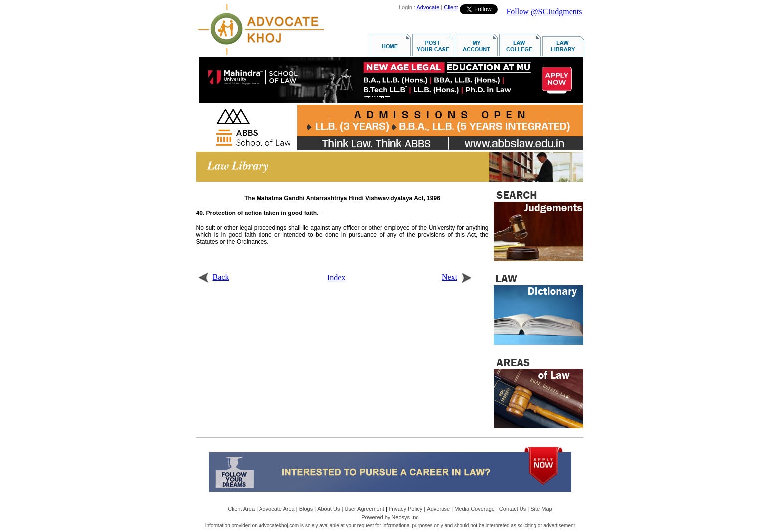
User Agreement (364, 509)
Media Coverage (474, 509)
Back (213, 277)
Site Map (541, 509)
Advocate (428, 7)
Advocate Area (277, 509)
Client (451, 7)
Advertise (438, 509)
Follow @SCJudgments (544, 12)
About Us (328, 509)
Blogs (306, 509)
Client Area (241, 509)
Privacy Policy (405, 509)
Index (336, 277)
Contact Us (513, 509)
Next (457, 277)
